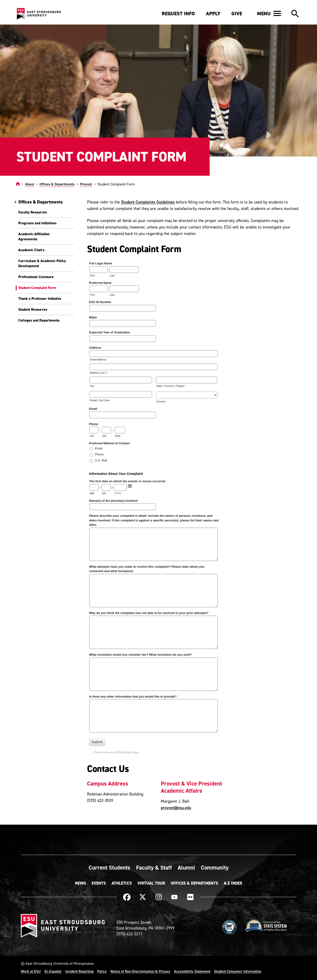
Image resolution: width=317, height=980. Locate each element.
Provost (86, 184)
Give (237, 14)
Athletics (122, 883)
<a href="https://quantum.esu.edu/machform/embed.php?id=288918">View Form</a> (194, 511)
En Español (53, 971)
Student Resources (33, 309)
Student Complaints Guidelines (148, 202)
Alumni (186, 867)
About (30, 184)
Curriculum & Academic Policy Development (42, 263)
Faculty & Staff (154, 867)
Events (99, 883)
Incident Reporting (79, 971)
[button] (269, 13)
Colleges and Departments (39, 320)
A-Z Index (233, 883)
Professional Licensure (36, 277)
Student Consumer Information (238, 971)
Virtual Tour (151, 883)
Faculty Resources (33, 212)
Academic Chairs (31, 250)
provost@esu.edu (176, 808)
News (80, 883)
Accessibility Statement (192, 971)
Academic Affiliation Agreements (34, 236)
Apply (213, 14)
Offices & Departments (57, 184)
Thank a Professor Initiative (40, 299)
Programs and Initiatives (37, 223)
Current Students (109, 867)
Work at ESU (31, 971)
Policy (102, 971)
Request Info (178, 14)
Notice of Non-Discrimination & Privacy (140, 971)
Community (215, 867)
